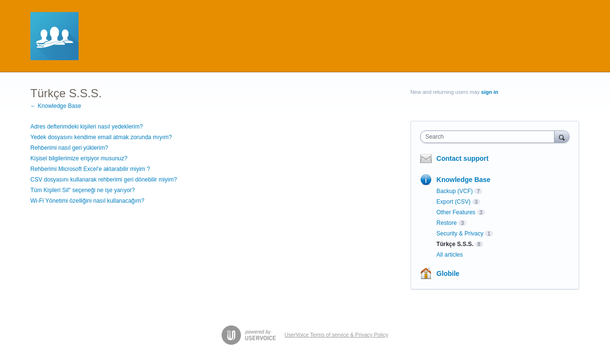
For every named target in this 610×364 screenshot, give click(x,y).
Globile (448, 273)
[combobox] (490, 137)
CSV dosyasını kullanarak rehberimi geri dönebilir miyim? (104, 180)
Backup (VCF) (455, 191)
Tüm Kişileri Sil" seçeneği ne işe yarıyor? (83, 190)
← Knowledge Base (56, 106)
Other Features (456, 212)
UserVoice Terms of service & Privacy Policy (337, 335)
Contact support (463, 158)
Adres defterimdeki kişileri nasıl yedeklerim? (86, 127)
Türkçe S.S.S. (455, 244)
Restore (447, 223)
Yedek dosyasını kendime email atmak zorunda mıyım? (101, 137)
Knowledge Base (464, 180)
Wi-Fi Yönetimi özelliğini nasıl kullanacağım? (87, 201)
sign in (490, 92)
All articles (450, 255)
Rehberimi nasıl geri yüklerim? (69, 148)
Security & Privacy (460, 234)
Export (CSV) (454, 202)
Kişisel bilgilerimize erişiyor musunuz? (79, 158)
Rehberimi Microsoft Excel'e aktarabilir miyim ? (90, 169)
